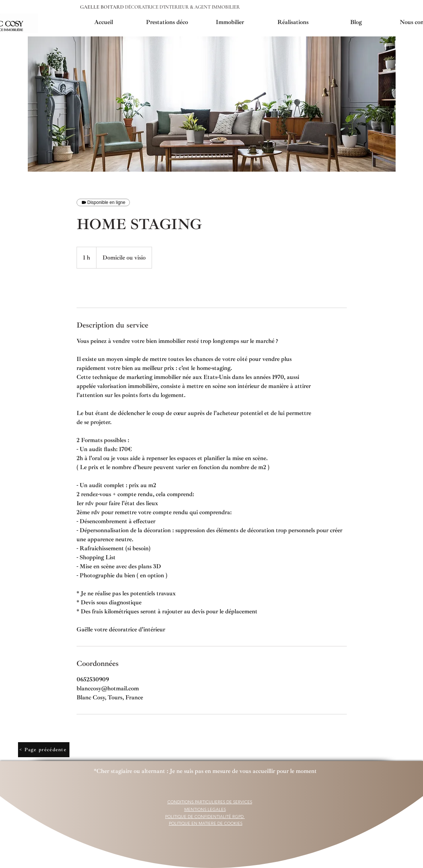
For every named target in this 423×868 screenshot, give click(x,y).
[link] (101, 288)
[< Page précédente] (44, 750)
